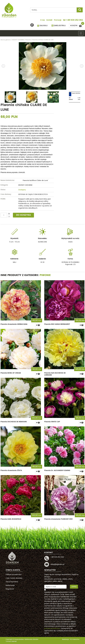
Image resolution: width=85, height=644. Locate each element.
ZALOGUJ (43, 26)
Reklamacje (10, 585)
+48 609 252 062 (74, 20)
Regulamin (10, 589)
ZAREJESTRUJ (60, 26)
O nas (42, 20)
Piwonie (45, 275)
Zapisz (74, 587)
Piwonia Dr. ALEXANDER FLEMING (57, 470)
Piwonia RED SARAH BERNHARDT (57, 324)
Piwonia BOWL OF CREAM (11, 373)
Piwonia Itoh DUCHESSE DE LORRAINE (55, 374)
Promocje (58, 20)
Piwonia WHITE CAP (52, 422)
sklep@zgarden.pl (57, 564)
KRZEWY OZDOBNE (25, 185)
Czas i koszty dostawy (14, 578)
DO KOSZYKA (23, 215)
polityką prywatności (52, 628)
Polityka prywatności (14, 574)
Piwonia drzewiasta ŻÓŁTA (11, 470)
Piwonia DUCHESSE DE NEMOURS (14, 422)
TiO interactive (75, 639)
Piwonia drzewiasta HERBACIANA (14, 324)
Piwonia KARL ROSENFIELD (11, 519)
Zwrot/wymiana (12, 582)
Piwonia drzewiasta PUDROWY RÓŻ (58, 519)
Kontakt (49, 20)
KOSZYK (77, 25)
